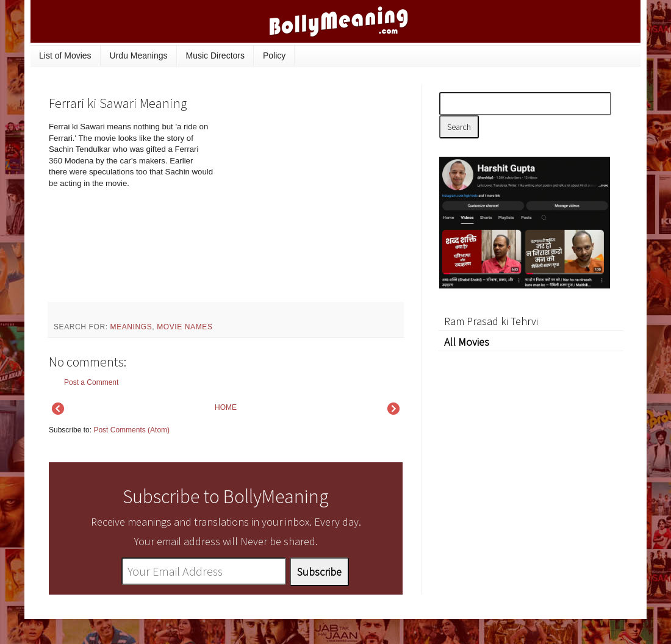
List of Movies (65, 55)
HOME (226, 407)
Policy (274, 55)
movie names (185, 327)
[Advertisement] (311, 204)
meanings (131, 327)
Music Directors (215, 55)
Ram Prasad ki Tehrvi (491, 321)
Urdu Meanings (139, 55)
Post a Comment (91, 382)
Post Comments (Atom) (131, 430)
